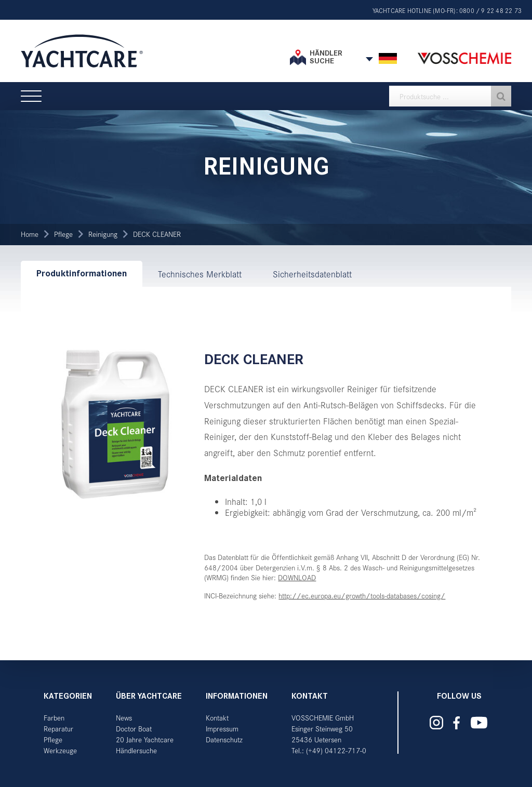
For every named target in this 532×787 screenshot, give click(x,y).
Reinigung (103, 234)
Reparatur (58, 729)
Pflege (63, 234)
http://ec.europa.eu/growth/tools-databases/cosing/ (362, 596)
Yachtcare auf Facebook (456, 723)
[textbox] (450, 96)
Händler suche (326, 57)
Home (30, 234)
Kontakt (217, 718)
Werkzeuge (60, 750)
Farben (54, 718)
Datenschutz (224, 739)
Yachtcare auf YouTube (479, 723)
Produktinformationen (82, 274)
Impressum (222, 729)
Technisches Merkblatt (200, 274)
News (124, 718)
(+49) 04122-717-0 (336, 750)
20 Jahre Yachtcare (145, 739)
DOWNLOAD (297, 577)
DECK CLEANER (157, 234)
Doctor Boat (134, 729)
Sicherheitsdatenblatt (312, 274)
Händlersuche (136, 750)
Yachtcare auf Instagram (436, 723)
